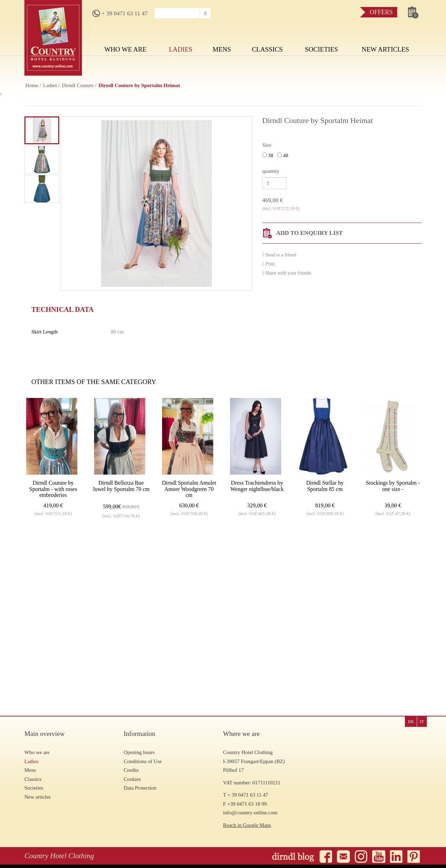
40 (284, 155)
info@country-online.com (250, 813)
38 (269, 155)
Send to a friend (279, 255)
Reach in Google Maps (247, 825)
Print (269, 264)
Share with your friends (287, 273)
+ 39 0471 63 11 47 (120, 13)
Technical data (63, 309)
